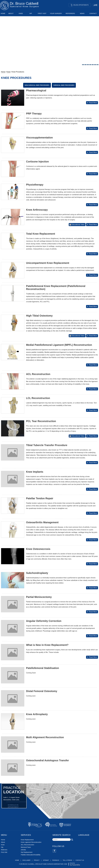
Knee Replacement (27, 840)
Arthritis (23, 850)
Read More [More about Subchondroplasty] (92, 588)
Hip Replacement (27, 852)
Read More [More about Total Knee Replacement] (92, 254)
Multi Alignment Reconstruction (45, 737)
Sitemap (46, 860)
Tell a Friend (67, 860)
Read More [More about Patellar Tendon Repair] (92, 513)
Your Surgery (56, 13)
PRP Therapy (34, 114)
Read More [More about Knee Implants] (92, 489)
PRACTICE (15, 790)
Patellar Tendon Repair (40, 498)
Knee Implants (35, 472)
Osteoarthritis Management (42, 522)
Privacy (37, 860)
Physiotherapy (35, 185)
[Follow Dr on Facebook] (54, 851)
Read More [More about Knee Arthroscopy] (92, 225)
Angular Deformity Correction (44, 621)
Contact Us (80, 860)
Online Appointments (80, 5)
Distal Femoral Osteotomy (42, 691)
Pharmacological (36, 90)
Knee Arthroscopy (37, 210)
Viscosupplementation (39, 138)
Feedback (56, 860)
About (11, 13)
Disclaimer (26, 860)
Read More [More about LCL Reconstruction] (92, 410)
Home (3, 13)
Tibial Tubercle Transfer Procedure (47, 445)
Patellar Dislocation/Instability (31, 855)
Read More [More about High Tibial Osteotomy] (92, 336)
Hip (31, 13)
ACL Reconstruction (38, 374)
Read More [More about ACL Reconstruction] (92, 389)
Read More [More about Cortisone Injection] (92, 174)
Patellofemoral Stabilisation (43, 668)
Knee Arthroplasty (37, 714)
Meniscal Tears (26, 847)
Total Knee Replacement (41, 234)
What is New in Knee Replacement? (47, 645)
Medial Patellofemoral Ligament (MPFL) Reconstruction (59, 345)
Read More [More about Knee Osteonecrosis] (92, 564)
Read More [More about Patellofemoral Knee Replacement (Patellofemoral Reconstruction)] (92, 306)
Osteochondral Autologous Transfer (47, 760)
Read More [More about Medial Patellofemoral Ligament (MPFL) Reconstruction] (92, 365)
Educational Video (77, 225)
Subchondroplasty (37, 573)
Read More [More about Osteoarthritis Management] (92, 540)
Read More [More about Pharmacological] (92, 103)
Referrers (70, 13)
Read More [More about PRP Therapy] (92, 128)
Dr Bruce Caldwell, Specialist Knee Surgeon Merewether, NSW (44, 864)
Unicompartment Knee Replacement (48, 263)
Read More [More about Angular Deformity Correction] (92, 636)
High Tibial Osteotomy (39, 316)
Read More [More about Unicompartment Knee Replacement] (92, 275)
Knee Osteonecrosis (38, 549)
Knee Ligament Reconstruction (31, 842)
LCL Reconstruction (38, 398)
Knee (21, 13)
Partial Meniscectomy (39, 597)
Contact (93, 13)
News (82, 13)
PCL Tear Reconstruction (41, 421)
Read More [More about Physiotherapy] (92, 205)
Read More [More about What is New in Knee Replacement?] (92, 657)
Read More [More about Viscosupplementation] (92, 152)
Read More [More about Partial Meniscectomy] (92, 612)
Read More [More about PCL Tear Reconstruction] (92, 436)
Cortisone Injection (37, 162)
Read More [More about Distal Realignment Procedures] (92, 463)
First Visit (42, 13)
